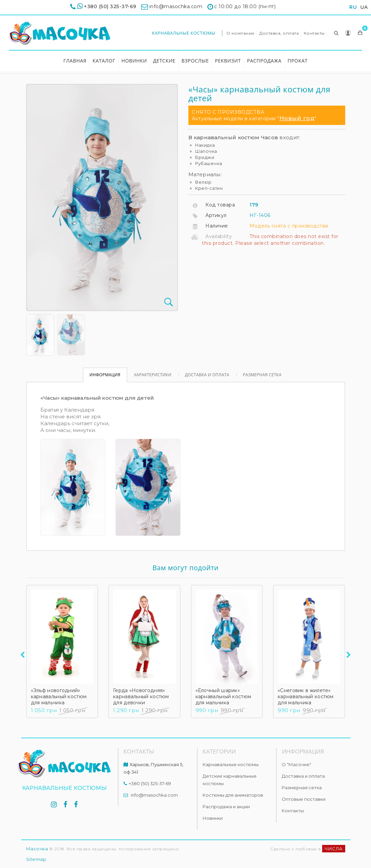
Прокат (298, 61)
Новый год (297, 118)
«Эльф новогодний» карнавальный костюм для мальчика (59, 697)
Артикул (216, 215)
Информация (105, 375)
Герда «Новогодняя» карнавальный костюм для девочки (141, 697)
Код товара (220, 205)
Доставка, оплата (279, 33)
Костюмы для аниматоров (233, 795)
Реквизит (228, 61)
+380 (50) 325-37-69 (110, 6)
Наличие (217, 226)
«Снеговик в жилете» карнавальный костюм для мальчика (306, 697)
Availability (219, 236)
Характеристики (153, 375)
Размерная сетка (262, 375)
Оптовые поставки (304, 799)
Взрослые (195, 61)
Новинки (134, 61)
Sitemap (36, 859)
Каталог (104, 61)
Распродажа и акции (226, 807)
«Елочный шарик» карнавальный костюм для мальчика (224, 697)
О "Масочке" (296, 764)
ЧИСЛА (334, 849)
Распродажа (264, 61)
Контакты (314, 33)
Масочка (37, 849)
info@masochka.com (154, 795)
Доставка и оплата (207, 375)
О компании (240, 33)
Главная (75, 61)
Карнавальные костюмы (184, 33)
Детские (164, 61)
